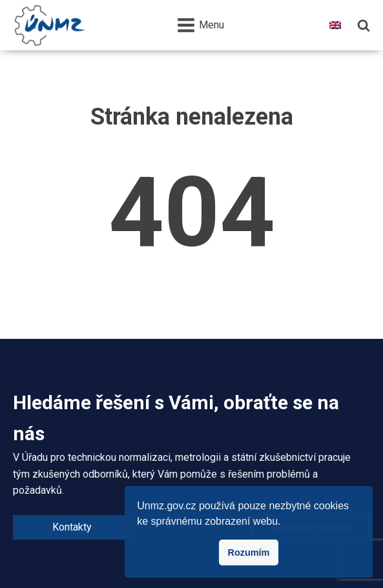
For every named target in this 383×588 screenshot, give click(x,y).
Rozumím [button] (249, 553)
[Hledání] (364, 25)
